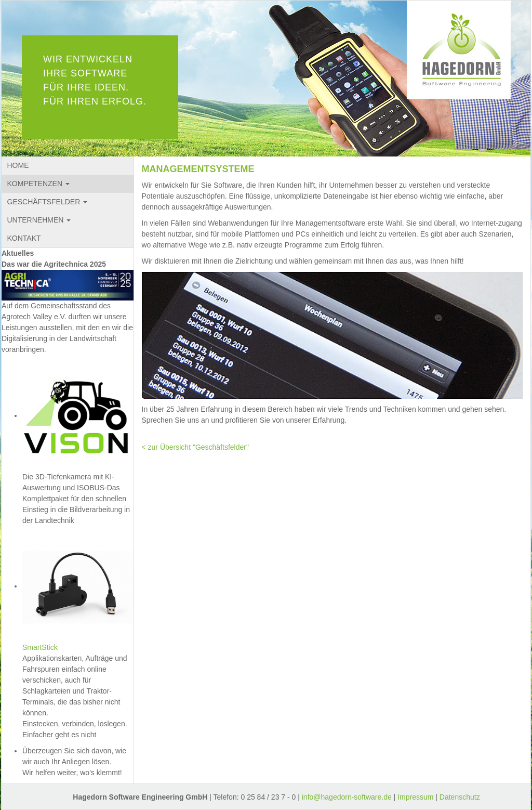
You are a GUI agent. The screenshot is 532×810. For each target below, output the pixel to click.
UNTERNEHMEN (39, 220)
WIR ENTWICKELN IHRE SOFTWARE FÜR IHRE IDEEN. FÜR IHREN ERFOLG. (95, 80)
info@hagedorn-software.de (347, 797)
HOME (18, 165)
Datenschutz (460, 797)
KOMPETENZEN (38, 184)
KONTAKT (24, 238)
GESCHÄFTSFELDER (48, 202)
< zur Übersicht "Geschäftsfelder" (195, 447)
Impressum (415, 797)
